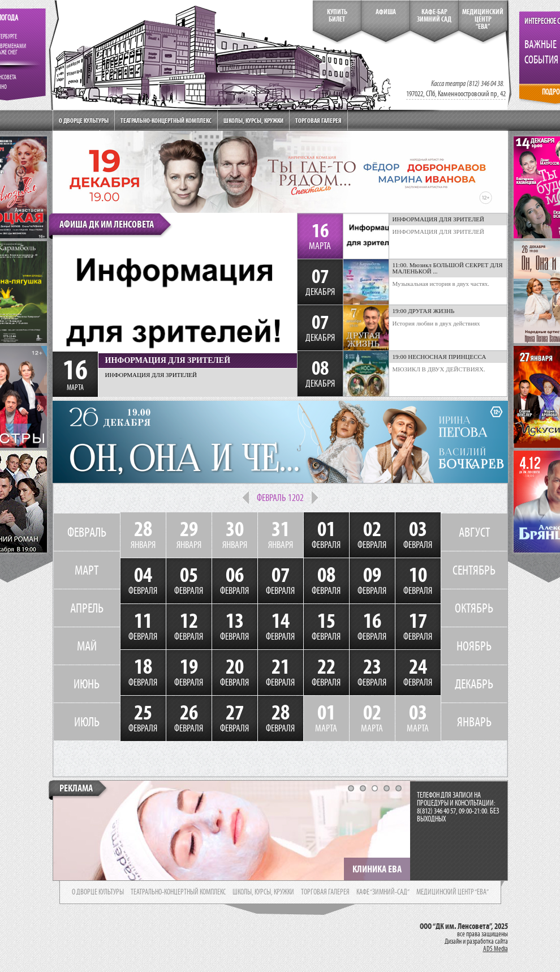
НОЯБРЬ (474, 646)
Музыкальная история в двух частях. (441, 284)
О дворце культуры (84, 120)
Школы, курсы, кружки (253, 120)
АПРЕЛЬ (87, 608)
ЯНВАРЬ (474, 722)
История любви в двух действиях (436, 323)
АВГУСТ (474, 532)
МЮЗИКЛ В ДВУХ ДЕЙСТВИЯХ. (439, 369)
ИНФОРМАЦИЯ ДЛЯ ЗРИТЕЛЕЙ (439, 232)
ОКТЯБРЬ (474, 608)
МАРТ (87, 570)
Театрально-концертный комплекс (166, 120)
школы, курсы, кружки (263, 892)
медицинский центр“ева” (483, 19)
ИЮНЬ (87, 684)
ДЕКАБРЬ (474, 684)
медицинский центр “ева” (453, 892)
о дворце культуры (98, 892)
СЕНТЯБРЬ (474, 570)
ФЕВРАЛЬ (87, 532)
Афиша (386, 12)
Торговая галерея (318, 120)
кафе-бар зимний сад (434, 16)
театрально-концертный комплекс (178, 892)
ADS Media (496, 949)
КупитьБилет (337, 16)
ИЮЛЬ (87, 722)
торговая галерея (325, 892)
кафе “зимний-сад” (383, 892)
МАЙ (87, 646)
